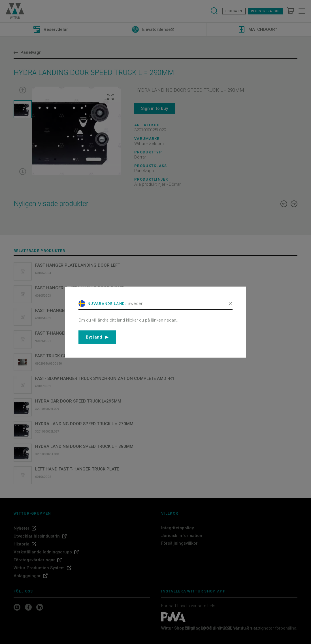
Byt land (97, 337)
